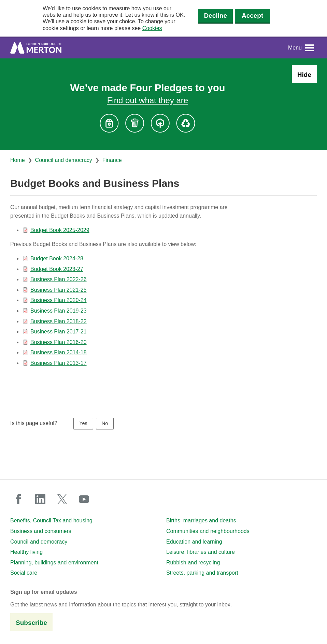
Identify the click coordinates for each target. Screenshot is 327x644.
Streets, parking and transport (202, 573)
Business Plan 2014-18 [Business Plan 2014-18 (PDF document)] (59, 352)
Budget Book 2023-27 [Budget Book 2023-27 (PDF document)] (57, 269)
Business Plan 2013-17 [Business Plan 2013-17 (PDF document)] (59, 363)
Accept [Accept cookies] (252, 16)
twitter (62, 499)
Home (18, 160)
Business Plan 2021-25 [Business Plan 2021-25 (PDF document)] (59, 290)
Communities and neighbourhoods (208, 531)
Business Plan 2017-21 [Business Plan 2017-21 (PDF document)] (59, 332)
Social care (24, 573)
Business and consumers (41, 531)
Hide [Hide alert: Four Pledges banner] (304, 75)
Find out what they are (148, 100)
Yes (83, 423)
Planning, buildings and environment (54, 563)
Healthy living (26, 552)
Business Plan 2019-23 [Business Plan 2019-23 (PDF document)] (59, 311)
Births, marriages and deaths (201, 520)
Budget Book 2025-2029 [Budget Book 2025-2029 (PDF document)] (60, 230)
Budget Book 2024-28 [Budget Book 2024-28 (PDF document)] (57, 258)
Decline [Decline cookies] (215, 16)
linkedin (40, 499)
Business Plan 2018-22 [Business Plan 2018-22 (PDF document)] (59, 321)
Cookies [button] (152, 28)
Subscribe (31, 623)
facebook (18, 499)
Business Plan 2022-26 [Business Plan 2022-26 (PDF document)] (59, 279)
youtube (84, 499)
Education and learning (194, 542)
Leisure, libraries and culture (201, 552)
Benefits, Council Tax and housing (51, 520)
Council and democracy (64, 160)
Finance (112, 160)
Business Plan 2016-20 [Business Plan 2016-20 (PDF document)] (59, 342)
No (105, 423)
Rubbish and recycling (193, 563)
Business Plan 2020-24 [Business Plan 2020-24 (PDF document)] (59, 300)
